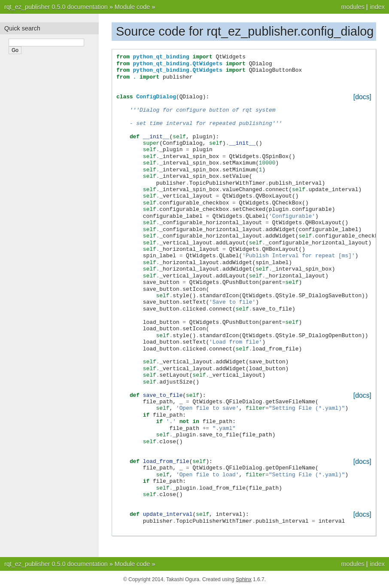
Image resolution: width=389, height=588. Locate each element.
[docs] (362, 97)
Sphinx (244, 579)
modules (353, 7)
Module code (132, 7)
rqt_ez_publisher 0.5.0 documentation (56, 7)
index (377, 7)
